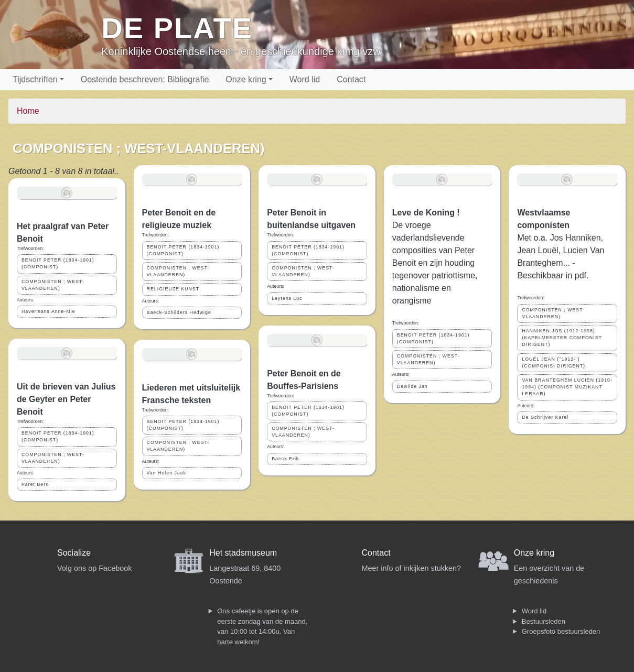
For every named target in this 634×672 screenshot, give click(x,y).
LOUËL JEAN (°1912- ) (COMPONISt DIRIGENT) (554, 362)
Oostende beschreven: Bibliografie (145, 79)
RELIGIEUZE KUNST (173, 289)
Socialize (74, 553)
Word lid (305, 79)
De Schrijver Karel (545, 417)
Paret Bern (35, 484)
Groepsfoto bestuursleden (561, 631)
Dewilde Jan (412, 386)
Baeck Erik (285, 459)
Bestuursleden (544, 621)
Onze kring (246, 79)
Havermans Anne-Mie (49, 311)
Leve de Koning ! (426, 213)
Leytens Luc (287, 298)
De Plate (177, 28)
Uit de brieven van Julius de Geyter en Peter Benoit (66, 399)
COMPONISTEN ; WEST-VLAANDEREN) (53, 285)
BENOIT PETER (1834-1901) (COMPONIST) (58, 263)
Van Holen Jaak (166, 473)
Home (28, 111)
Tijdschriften (35, 79)
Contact (351, 79)
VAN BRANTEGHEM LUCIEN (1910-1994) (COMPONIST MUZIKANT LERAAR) (567, 387)
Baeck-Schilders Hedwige (179, 312)
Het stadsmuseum (243, 553)
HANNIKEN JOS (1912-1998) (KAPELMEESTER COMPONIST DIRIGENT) (562, 338)
